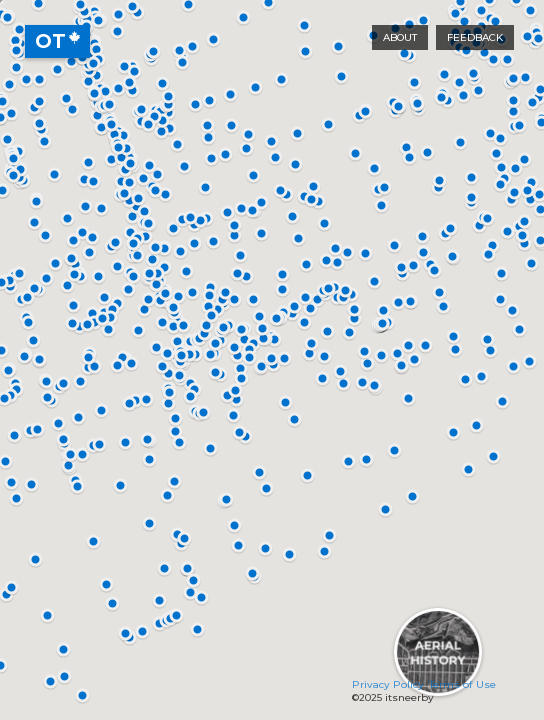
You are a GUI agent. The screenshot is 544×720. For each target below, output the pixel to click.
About (400, 37)
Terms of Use (462, 684)
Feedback (475, 37)
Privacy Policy (388, 684)
